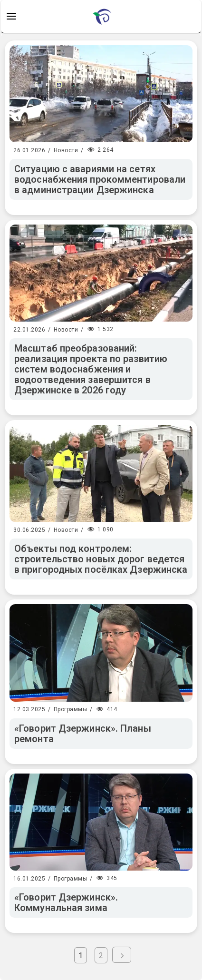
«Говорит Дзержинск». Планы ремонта (83, 734)
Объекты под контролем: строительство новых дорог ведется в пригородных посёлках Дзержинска (101, 559)
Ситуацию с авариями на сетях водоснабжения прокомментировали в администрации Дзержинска (100, 179)
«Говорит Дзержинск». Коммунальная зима (66, 902)
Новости (66, 150)
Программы (71, 709)
